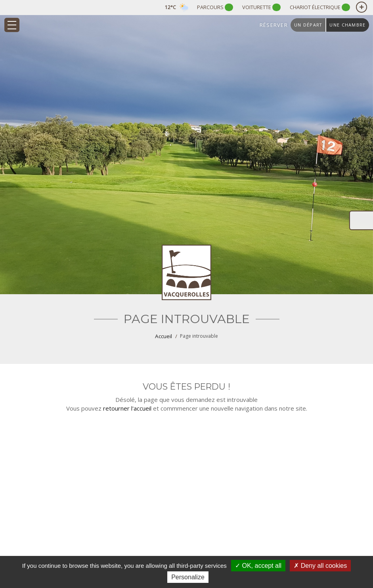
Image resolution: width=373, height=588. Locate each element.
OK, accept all (258, 566)
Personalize (188, 577)
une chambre (347, 25)
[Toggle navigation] (12, 25)
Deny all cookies (320, 566)
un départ (308, 25)
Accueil (164, 336)
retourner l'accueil (127, 408)
